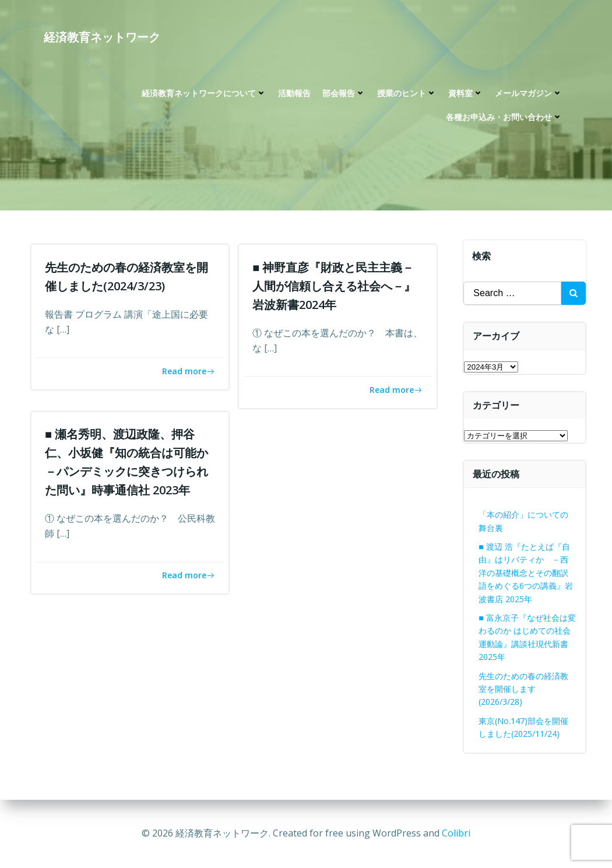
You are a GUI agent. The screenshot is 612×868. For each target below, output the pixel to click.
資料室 (466, 94)
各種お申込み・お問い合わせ (504, 117)
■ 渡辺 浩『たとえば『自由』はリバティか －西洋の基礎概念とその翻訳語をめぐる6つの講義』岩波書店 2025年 (526, 573)
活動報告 (294, 94)
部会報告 (344, 94)
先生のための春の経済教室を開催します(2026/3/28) (524, 689)
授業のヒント (407, 94)
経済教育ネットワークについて (204, 94)
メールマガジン (529, 94)
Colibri (456, 833)
